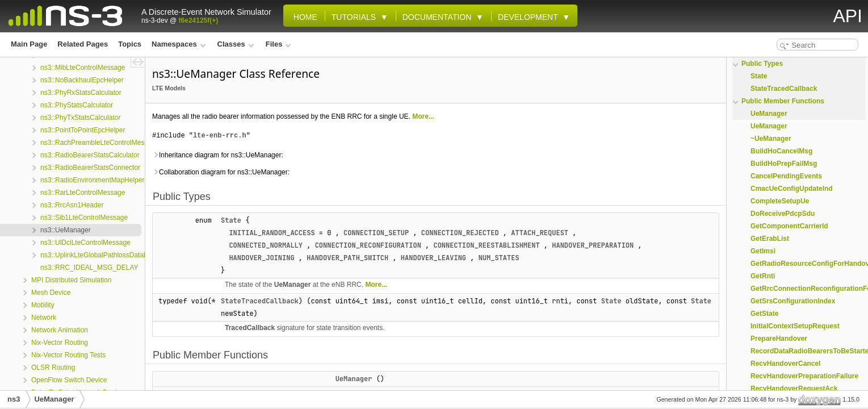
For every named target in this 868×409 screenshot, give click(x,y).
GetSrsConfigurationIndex (793, 301)
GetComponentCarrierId (789, 226)
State (231, 220)
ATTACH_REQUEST (540, 233)
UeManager (293, 285)
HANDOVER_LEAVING (433, 258)
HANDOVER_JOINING (261, 258)
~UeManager (771, 139)
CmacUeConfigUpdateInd (792, 189)
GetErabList (770, 239)
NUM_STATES (499, 258)
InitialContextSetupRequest (795, 326)
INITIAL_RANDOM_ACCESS (272, 233)
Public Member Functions (783, 101)
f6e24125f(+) (199, 20)
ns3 (14, 399)
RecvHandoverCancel (785, 364)
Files (278, 44)
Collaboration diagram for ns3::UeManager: (221, 172)
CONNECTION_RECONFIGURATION (368, 245)
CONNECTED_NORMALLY (266, 245)
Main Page (29, 44)
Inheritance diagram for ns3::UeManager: (218, 155)
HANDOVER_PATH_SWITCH (347, 258)
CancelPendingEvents (786, 176)
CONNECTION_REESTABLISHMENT (486, 245)
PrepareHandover (779, 339)
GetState (764, 314)
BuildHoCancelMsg (781, 151)
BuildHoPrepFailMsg (784, 164)
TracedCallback (250, 328)
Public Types (762, 64)
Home (303, 17)
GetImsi (763, 251)
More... (423, 116)
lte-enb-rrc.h (220, 135)
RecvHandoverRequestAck (794, 389)
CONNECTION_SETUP (376, 233)
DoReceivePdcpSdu (783, 214)
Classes (236, 44)
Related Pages (83, 44)
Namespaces (179, 44)
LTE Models (169, 88)
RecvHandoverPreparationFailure (804, 376)
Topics (130, 44)
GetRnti (763, 276)
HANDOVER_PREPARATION (593, 245)
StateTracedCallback (260, 301)
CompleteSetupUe (780, 201)
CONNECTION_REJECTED (460, 233)
